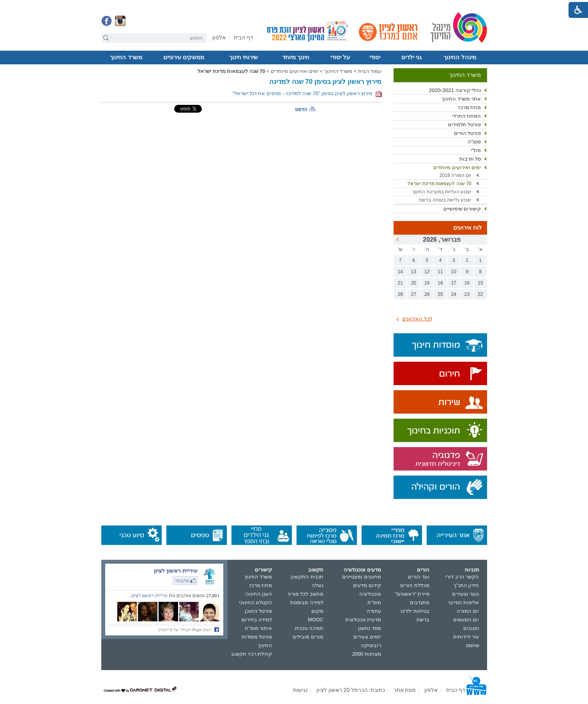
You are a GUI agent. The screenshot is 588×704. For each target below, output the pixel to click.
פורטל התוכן (259, 611)
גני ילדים (411, 57)
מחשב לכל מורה (305, 594)
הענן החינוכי (259, 594)
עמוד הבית (370, 71)
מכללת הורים (415, 585)
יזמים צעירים (367, 637)
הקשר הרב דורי (462, 577)
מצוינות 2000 (367, 654)
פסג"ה (474, 142)
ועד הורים (419, 577)
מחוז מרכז (470, 107)
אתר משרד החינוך (461, 99)
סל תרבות (470, 159)
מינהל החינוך (460, 57)
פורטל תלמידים (465, 125)
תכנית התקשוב (307, 577)
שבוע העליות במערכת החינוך (442, 192)
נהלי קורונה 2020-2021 (455, 90)
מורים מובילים (308, 637)
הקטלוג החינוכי (256, 602)
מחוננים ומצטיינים (362, 577)
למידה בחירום (257, 620)
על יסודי (340, 57)
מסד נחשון (370, 628)
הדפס (301, 109)
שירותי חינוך (244, 57)
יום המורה (468, 611)
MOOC (316, 620)
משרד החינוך (126, 57)
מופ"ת (374, 602)
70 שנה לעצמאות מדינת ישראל (439, 184)
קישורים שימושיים (462, 209)
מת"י (476, 150)
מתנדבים (420, 602)
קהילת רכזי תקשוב (252, 654)
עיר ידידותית (466, 637)
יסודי (375, 57)
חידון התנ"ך (466, 585)
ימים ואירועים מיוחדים (457, 167)
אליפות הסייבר (463, 602)
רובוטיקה (371, 645)
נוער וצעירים (466, 594)
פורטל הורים (468, 133)
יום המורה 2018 (456, 175)
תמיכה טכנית (309, 628)
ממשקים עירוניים (184, 57)
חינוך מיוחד (296, 57)
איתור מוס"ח (258, 628)
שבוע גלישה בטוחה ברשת (445, 200)
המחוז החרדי (467, 116)
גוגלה (318, 585)
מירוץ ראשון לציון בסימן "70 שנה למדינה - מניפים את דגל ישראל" (307, 93)
